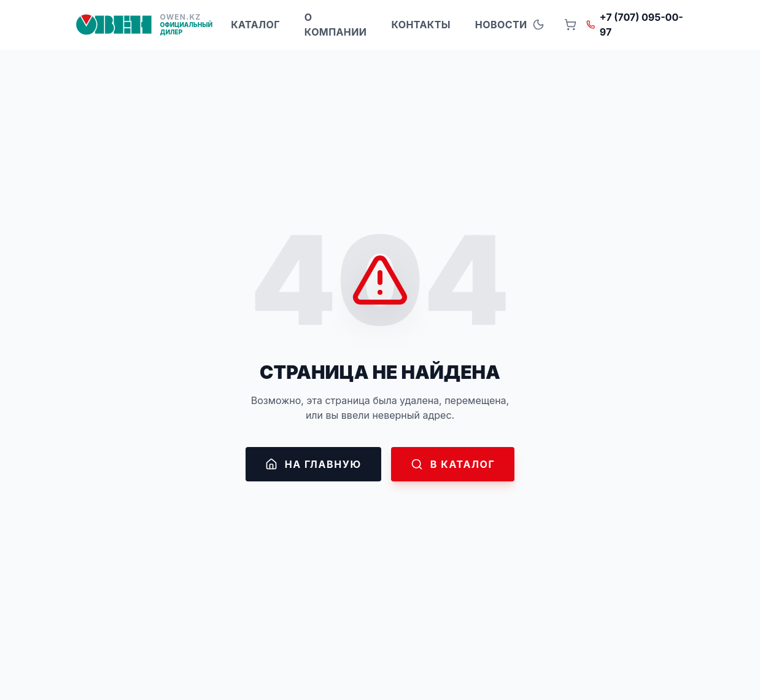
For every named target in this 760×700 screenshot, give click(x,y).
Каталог (255, 25)
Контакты (421, 25)
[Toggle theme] (538, 25)
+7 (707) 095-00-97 (635, 25)
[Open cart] (570, 25)
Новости (501, 25)
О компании (336, 25)
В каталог (453, 464)
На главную (313, 464)
